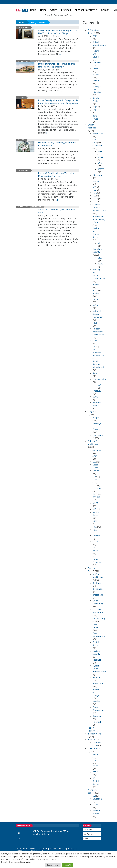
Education (97, 175)
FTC (94, 202)
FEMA (95, 199)
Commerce (97, 145)
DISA (95, 480)
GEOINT (96, 497)
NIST (100, 151)
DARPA (96, 471)
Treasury (97, 391)
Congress (21, 98)
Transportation (100, 379)
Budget (96, 417)
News (43, 10)
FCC (94, 190)
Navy (95, 521)
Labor (95, 299)
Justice (96, 293)
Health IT (97, 660)
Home (33, 10)
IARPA (95, 503)
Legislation (98, 435)
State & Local (33, 850)
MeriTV (62, 849)
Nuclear (96, 536)
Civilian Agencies (23, 28)
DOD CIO (97, 488)
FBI (94, 494)
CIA (94, 462)
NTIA (100, 163)
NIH (99, 243)
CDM (95, 36)
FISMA (95, 69)
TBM (95, 107)
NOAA (100, 157)
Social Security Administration (99, 364)
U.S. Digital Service (96, 781)
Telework (97, 722)
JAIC (94, 509)
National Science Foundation (98, 314)
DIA (94, 477)
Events (53, 10)
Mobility (96, 701)
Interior (96, 284)
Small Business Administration (99, 352)
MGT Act (96, 80)
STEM (95, 805)
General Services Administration (99, 208)
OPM (95, 341)
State (95, 373)
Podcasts (72, 849)
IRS (94, 290)
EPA (94, 187)
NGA (95, 527)
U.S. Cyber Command (97, 559)
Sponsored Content (86, 10)
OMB (95, 760)
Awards (21, 850)
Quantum (97, 716)
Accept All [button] (67, 865)
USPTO (101, 169)
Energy (96, 181)
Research (66, 10)
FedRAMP (97, 63)
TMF (95, 110)
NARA (95, 754)
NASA (95, 305)
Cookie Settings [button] (53, 865)
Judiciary (91, 740)
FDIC (95, 193)
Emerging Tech (23, 61)
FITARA (96, 75)
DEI (94, 796)
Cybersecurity (37, 207)
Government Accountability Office (99, 219)
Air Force (97, 450)
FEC (94, 196)
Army (95, 456)
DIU (94, 485)
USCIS (100, 264)
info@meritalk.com (41, 834)
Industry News (94, 734)
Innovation (98, 683)
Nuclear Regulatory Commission (98, 332)
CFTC (95, 140)
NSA (95, 530)
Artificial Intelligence (40, 61)
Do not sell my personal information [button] (16, 862)
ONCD (95, 766)
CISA (100, 258)
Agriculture (98, 134)
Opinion (105, 10)
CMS (95, 143)
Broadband (98, 595)
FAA (99, 385)
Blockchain (98, 589)
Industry (96, 678)
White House (94, 749)
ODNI (95, 542)
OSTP (95, 772)
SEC (94, 346)
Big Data (97, 583)
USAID (96, 397)
